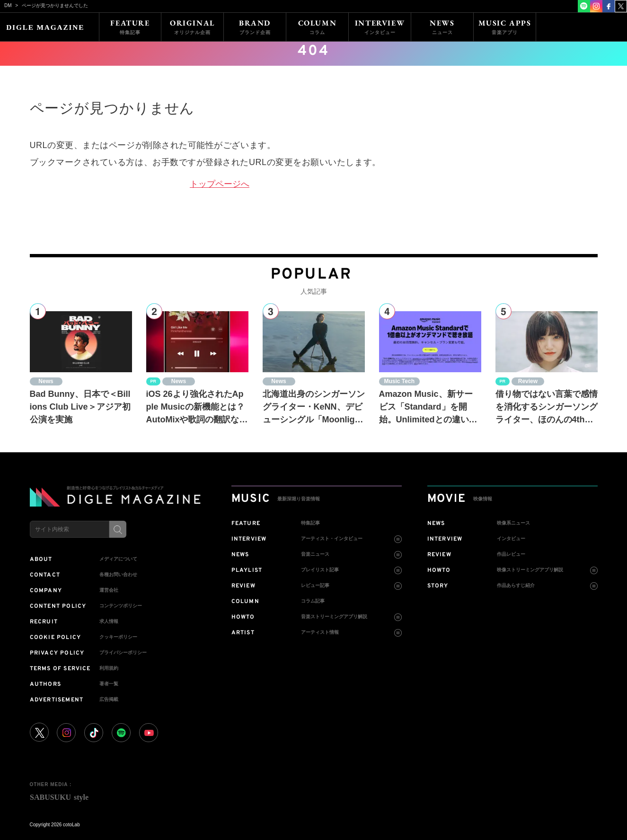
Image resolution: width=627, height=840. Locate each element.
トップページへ (220, 184)
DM (8, 5)
